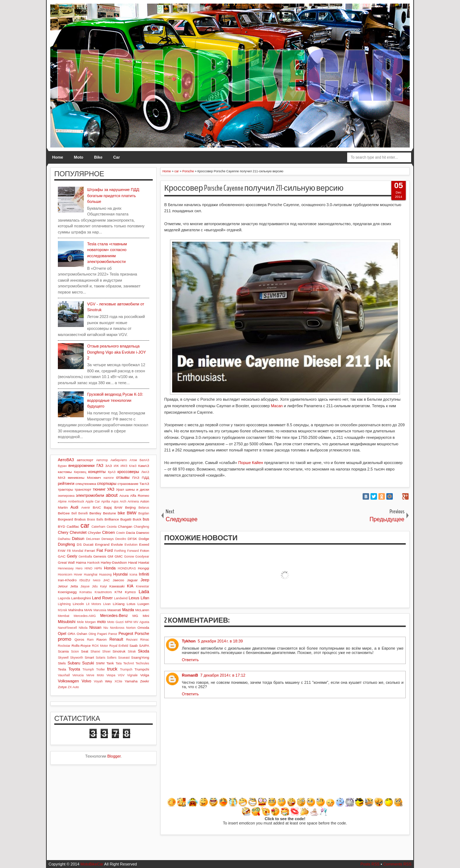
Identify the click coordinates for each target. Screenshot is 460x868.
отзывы (123, 477)
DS (79, 544)
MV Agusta (141, 622)
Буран (62, 466)
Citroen (108, 532)
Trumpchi (142, 669)
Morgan (91, 622)
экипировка (66, 496)
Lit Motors (94, 604)
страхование (128, 484)
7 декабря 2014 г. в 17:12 (223, 675)
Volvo (86, 681)
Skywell (63, 658)
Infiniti (144, 574)
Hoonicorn (65, 574)
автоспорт (85, 460)
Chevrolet (78, 532)
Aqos (115, 501)
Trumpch (126, 669)
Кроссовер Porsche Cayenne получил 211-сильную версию (254, 188)
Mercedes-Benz (114, 615)
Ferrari (90, 551)
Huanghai (91, 574)
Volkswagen (68, 681)
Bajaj (108, 507)
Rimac (145, 640)
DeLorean (93, 539)
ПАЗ (136, 478)
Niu (106, 628)
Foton (145, 551)
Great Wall (66, 562)
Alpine (62, 501)
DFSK (132, 539)
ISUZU (85, 580)
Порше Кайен (251, 463)
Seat (84, 651)
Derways (107, 539)
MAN (88, 610)
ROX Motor (100, 646)
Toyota (74, 669)
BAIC (97, 507)
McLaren (142, 610)
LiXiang (119, 604)
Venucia (78, 675)
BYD (61, 526)
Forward (133, 551)
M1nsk (63, 610)
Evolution (131, 545)
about (112, 495)
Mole (80, 622)
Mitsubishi (67, 622)
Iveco (96, 580)
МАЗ (62, 478)
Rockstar (64, 646)
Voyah (98, 681)
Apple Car (93, 501)
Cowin (120, 533)
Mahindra (76, 610)
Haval (132, 562)
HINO (88, 568)
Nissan (95, 627)
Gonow (129, 556)
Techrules (142, 663)
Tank (110, 663)
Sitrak (132, 651)
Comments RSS (397, 864)
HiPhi (98, 568)
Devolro (121, 539)
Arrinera (133, 501)
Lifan (145, 598)
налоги (109, 478)
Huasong (105, 574)
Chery (63, 532)
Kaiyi (103, 586)
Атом (134, 460)
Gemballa (86, 556)
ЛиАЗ (145, 472)
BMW (132, 513)
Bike (98, 157)
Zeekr (145, 681)
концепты (97, 472)
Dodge (144, 539)
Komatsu (86, 592)
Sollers (112, 658)
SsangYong (140, 657)
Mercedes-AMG (85, 616)
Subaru (74, 663)
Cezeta (112, 527)
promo (65, 639)
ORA (71, 634)
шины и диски (137, 489)
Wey (109, 681)
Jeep (145, 580)
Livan (107, 604)
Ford (109, 550)
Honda (110, 568)
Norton (131, 628)
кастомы (65, 472)
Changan (125, 526)
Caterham (99, 527)
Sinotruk (119, 651)
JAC (107, 580)
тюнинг (99, 489)
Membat (64, 616)
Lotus (131, 604)
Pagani (102, 634)
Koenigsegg (67, 592)
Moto (79, 157)
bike (121, 513)
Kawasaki (117, 586)
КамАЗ (144, 466)
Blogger (114, 756)
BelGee (64, 513)
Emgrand (102, 544)
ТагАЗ (144, 484)
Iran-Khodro (67, 580)
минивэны (76, 478)
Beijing (130, 507)
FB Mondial (75, 551)
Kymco (130, 592)
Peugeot (126, 633)
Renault (116, 639)
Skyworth (77, 658)
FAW (62, 551)
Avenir (86, 508)
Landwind (121, 598)
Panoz (113, 634)
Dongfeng (66, 544)
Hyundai (120, 574)
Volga (145, 675)
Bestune (109, 513)
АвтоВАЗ (66, 460)
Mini (146, 616)
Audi (74, 507)
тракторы (65, 489)
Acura (124, 496)
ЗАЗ (109, 466)
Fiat (100, 550)
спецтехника (86, 484)
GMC (119, 556)
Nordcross (117, 628)
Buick (137, 519)
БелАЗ (144, 460)
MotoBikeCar (92, 864)
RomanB (190, 675)
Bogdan (144, 513)
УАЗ (111, 489)
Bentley (95, 513)
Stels (62, 663)
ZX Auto (73, 687)
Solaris (100, 658)
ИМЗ (124, 466)
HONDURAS (127, 568)
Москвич (94, 478)
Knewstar (142, 586)
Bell (74, 513)
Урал (120, 489)
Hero (79, 568)
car (85, 526)
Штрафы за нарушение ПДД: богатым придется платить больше (113, 196)
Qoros (79, 639)
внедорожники (81, 465)
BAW (118, 507)
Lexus (134, 598)
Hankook (94, 563)
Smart (89, 657)
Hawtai (144, 562)
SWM (100, 663)
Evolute (117, 544)
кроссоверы (128, 472)
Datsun (78, 538)
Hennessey (66, 568)
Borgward (65, 519)
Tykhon (189, 641)
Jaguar (132, 580)
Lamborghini (81, 598)
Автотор (102, 460)
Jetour (63, 586)
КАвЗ (133, 466)
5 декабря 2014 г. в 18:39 (220, 641)
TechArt (129, 663)
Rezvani (132, 640)
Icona (133, 574)
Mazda (128, 610)
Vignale (132, 675)
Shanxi (95, 651)
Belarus (144, 508)
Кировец (80, 472)
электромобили (90, 495)
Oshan (82, 634)
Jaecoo (118, 580)
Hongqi (144, 568)
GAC (62, 556)
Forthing (120, 551)
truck (112, 669)
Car (116, 157)
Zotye (62, 687)
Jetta (74, 586)
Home (58, 157)
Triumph (88, 669)
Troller (100, 669)
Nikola (83, 628)
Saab (134, 646)
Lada (144, 592)
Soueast (124, 658)
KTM (118, 592)
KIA (130, 586)
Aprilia (106, 501)
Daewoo (143, 533)
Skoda (144, 651)
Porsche (142, 633)
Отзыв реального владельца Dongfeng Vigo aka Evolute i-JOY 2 (116, 352)
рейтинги (66, 483)
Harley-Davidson (114, 562)
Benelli (83, 513)
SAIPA (144, 646)
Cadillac (73, 526)
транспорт (83, 489)
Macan (277, 406)
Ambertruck (76, 501)
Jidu (95, 586)
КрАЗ (112, 472)
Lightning (64, 604)
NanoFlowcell (67, 628)
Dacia (130, 533)
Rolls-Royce (81, 646)
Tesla (62, 669)
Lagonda (64, 598)
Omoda (143, 628)
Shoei (107, 651)
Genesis (100, 556)
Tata (119, 663)
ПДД (146, 478)
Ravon (102, 639)
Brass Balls (95, 519)
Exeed (144, 544)
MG (135, 616)
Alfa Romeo (140, 496)
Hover (78, 574)
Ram (90, 640)
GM (110, 556)
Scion (75, 651)
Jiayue (85, 586)
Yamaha (131, 681)
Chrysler (94, 533)
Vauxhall (64, 675)
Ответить (190, 660)
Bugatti (126, 519)
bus (146, 519)
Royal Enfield (119, 646)
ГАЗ (100, 465)
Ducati (88, 544)
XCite (119, 681)
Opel (62, 633)
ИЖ (116, 466)
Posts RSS (370, 864)
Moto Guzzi (115, 622)
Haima (81, 562)
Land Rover (102, 598)
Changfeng (141, 527)
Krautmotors (103, 592)
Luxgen (143, 604)
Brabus (80, 519)
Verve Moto (95, 675)
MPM (128, 622)
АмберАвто (119, 460)
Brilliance (112, 519)
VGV (121, 675)
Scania (63, 651)
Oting (92, 634)
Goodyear (142, 556)
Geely (72, 556)
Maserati (114, 610)
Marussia (100, 610)
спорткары (107, 483)
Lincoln (78, 604)
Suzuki (88, 663)
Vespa (111, 675)
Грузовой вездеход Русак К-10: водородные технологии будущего (115, 400)
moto (101, 622)
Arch (123, 501)
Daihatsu (64, 539)
